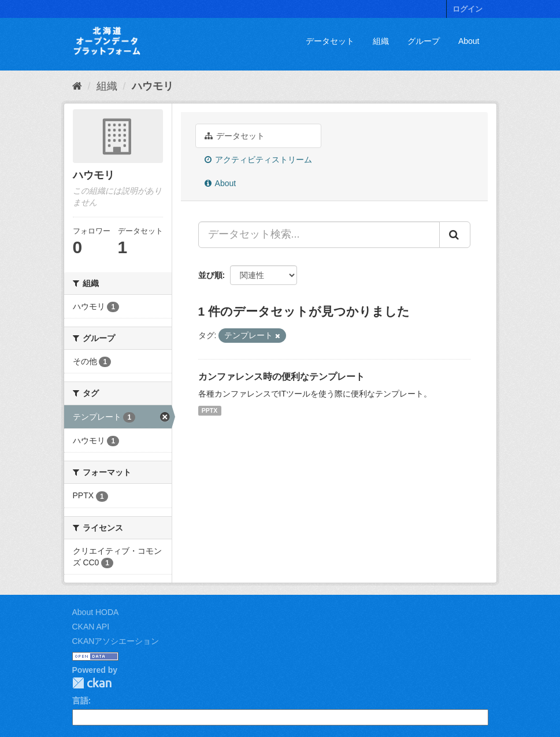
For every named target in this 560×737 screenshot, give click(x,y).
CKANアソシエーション (116, 641)
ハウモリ (153, 86)
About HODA (96, 612)
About (469, 41)
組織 (381, 41)
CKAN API (91, 627)
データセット (330, 41)
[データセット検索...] (319, 235)
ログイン (468, 9)
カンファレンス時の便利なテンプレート (281, 377)
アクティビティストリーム (259, 160)
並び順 (210, 275)
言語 (80, 701)
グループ (424, 41)
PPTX (209, 410)
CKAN (92, 683)
